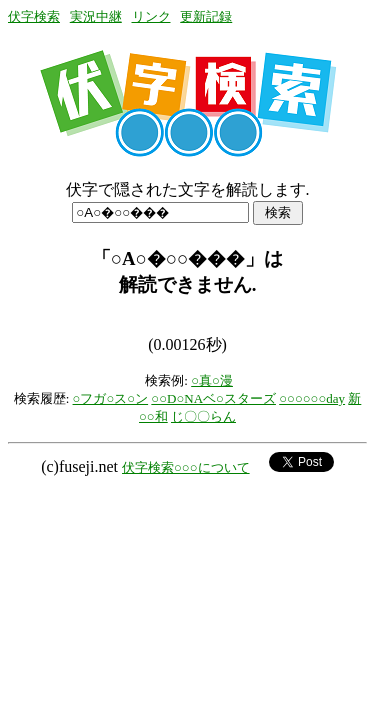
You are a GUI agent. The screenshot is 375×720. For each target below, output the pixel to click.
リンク (151, 16)
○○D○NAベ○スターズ (213, 398)
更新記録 (206, 16)
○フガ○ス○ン (111, 398)
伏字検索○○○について (186, 467)
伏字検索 (34, 16)
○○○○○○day (312, 398)
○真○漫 (212, 380)
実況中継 (96, 16)
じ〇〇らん (203, 416)
